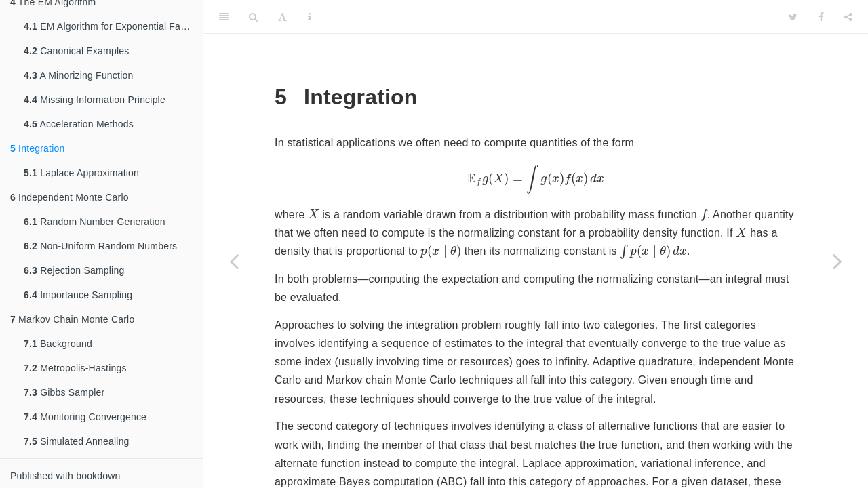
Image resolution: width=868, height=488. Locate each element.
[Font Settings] (282, 17)
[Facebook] (821, 17)
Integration (37, 148)
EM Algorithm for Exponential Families (113, 26)
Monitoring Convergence (85, 417)
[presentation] (536, 179)
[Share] (848, 17)
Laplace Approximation (81, 173)
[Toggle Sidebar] (224, 17)
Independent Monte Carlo (70, 197)
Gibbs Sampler (64, 392)
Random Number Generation (95, 222)
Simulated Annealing (77, 441)
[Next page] (837, 261)
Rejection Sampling (74, 270)
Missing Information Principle (95, 100)
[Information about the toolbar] (310, 17)
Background (58, 344)
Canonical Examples (76, 51)
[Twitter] (793, 17)
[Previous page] (234, 261)
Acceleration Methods (79, 124)
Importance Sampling (78, 295)
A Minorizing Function (78, 75)
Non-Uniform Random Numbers (100, 246)
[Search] (253, 17)
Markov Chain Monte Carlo (72, 319)
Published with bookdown (65, 476)
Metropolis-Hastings (75, 368)
